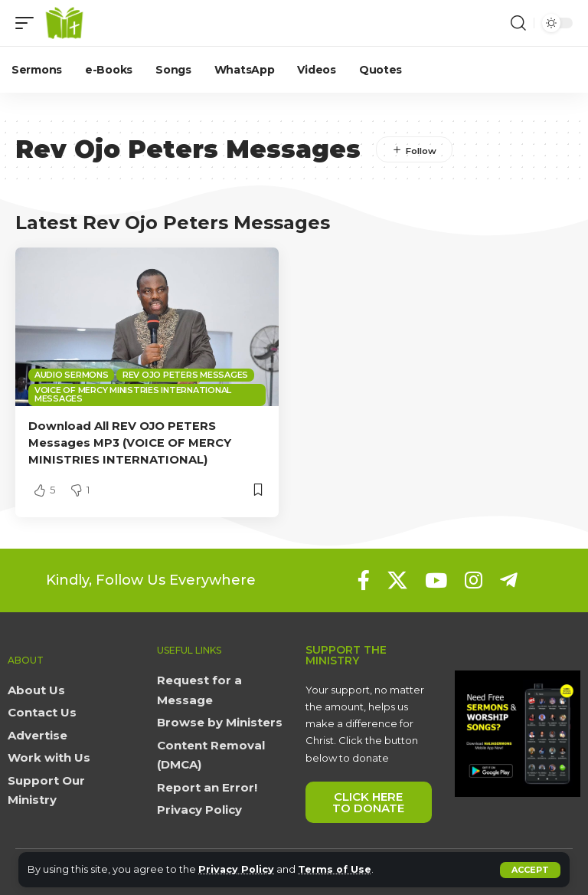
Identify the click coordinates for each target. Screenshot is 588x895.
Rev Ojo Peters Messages (185, 375)
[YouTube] (436, 579)
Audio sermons (72, 375)
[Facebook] (364, 579)
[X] (397, 579)
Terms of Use (336, 869)
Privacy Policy (237, 869)
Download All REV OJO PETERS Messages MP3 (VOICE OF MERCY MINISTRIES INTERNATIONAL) (131, 443)
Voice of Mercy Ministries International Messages (133, 394)
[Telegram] (509, 579)
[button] (530, 870)
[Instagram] (474, 579)
